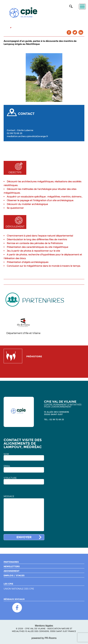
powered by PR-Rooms (44, 638)
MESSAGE (9, 496)
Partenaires (11, 562)
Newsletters (12, 566)
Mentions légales (44, 626)
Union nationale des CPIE (19, 589)
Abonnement (12, 571)
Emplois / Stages (14, 575)
